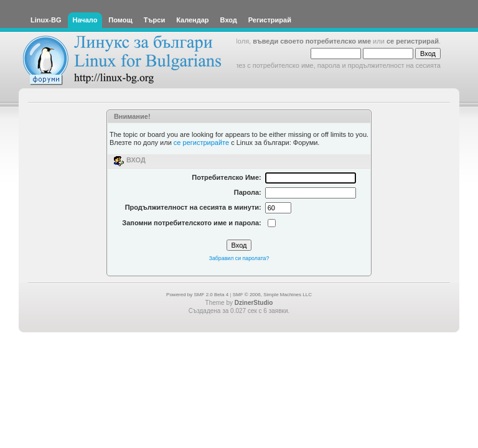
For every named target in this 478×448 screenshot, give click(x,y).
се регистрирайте (201, 142)
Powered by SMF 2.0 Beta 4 (197, 295)
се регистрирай (413, 41)
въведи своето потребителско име (312, 41)
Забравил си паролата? (239, 258)
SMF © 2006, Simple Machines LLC (272, 295)
